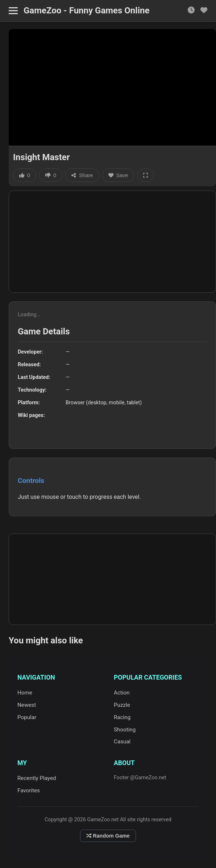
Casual (122, 742)
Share (82, 175)
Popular (27, 717)
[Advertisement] (112, 242)
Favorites (29, 790)
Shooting (125, 730)
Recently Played (37, 778)
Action (122, 693)
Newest (27, 705)
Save (118, 175)
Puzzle (122, 705)
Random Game (108, 836)
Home (25, 693)
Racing (122, 717)
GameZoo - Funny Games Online (86, 11)
